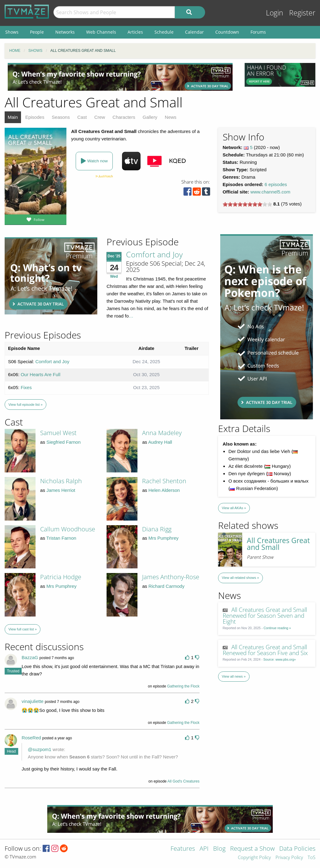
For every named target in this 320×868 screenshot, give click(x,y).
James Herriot (61, 490)
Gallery (150, 117)
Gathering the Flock (183, 686)
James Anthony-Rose (171, 577)
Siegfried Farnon (63, 442)
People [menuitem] (37, 32)
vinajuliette (33, 701)
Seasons (61, 117)
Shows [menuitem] (12, 32)
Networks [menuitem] (65, 32)
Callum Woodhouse (68, 529)
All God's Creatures (183, 781)
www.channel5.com (270, 192)
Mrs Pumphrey (163, 538)
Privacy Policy (289, 858)
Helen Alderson (164, 490)
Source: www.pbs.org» (280, 659)
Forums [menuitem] (258, 32)
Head (12, 751)
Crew (100, 117)
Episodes (35, 117)
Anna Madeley (162, 433)
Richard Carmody (166, 586)
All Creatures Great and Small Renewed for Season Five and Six (265, 650)
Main (13, 117)
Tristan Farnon (61, 538)
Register (302, 13)
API (204, 849)
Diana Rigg (157, 529)
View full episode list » (25, 405)
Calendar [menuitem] (194, 32)
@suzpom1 (40, 749)
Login (275, 13)
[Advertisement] (120, 77)
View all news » (234, 676)
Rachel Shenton (164, 481)
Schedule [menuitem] (164, 32)
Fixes (26, 387)
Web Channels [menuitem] (101, 32)
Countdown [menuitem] (227, 32)
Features (183, 849)
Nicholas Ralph (61, 481)
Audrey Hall (160, 442)
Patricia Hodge (61, 577)
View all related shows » (240, 578)
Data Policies (297, 849)
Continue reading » (277, 628)
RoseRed (31, 738)
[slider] (247, 204)
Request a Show (252, 849)
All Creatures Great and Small (278, 544)
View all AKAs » (234, 508)
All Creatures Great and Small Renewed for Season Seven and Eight (265, 615)
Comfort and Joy (154, 254)
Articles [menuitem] (135, 32)
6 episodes (276, 184)
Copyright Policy (254, 858)
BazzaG (30, 657)
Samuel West (58, 433)
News (171, 117)
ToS (312, 858)
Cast (82, 117)
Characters (124, 117)
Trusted (13, 671)
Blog (219, 849)
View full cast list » (23, 629)
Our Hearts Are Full (40, 374)
